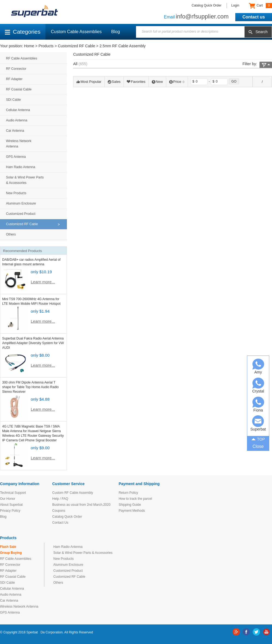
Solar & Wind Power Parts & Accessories (25, 180)
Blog (116, 32)
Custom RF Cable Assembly (73, 493)
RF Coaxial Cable (19, 89)
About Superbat (11, 505)
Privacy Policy (10, 511)
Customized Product (21, 214)
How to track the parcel (135, 499)
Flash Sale (8, 547)
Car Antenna (15, 131)
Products (46, 46)
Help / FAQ (60, 499)
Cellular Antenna (18, 110)
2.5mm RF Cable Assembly (123, 46)
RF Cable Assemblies (22, 58)
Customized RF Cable (77, 46)
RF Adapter (14, 79)
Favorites (136, 82)
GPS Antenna (16, 157)
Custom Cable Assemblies (76, 32)
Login (235, 5)
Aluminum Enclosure (21, 203)
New (157, 82)
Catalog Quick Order (207, 5)
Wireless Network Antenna (19, 144)
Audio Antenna (17, 120)
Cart (260, 6)
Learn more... (43, 282)
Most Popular (89, 82)
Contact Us (60, 523)
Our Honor (8, 499)
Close (258, 446)
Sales (114, 82)
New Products (16, 193)
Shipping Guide (130, 505)
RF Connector (16, 69)
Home (29, 46)
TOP (258, 439)
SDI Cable (13, 100)
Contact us (254, 17)
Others (11, 234)
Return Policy (128, 493)
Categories (23, 32)
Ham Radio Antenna (21, 167)
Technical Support (13, 493)
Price (177, 82)
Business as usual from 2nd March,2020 (81, 505)
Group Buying (11, 553)
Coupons (59, 511)
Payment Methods (132, 511)
